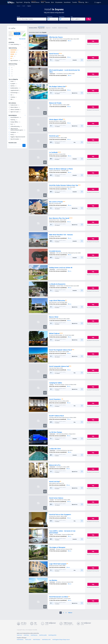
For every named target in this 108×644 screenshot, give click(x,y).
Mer (87, 2)
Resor (42, 2)
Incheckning (50, 17)
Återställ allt (22, 39)
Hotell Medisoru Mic (46, 640)
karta (70, 41)
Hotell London (28, 640)
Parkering (81, 2)
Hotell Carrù (19, 635)
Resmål (18, 17)
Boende (48, 2)
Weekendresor (35, 2)
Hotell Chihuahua (37, 640)
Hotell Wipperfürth (52, 635)
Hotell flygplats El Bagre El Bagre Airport (61, 640)
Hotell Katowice (20, 640)
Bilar (52, 2)
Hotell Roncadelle (43, 635)
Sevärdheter (67, 2)
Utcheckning (62, 17)
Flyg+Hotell (19, 2)
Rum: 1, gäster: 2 (76, 19)
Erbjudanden (59, 2)
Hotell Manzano (34, 635)
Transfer (75, 2)
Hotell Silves (26, 635)
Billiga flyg (27, 2)
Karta (17, 34)
